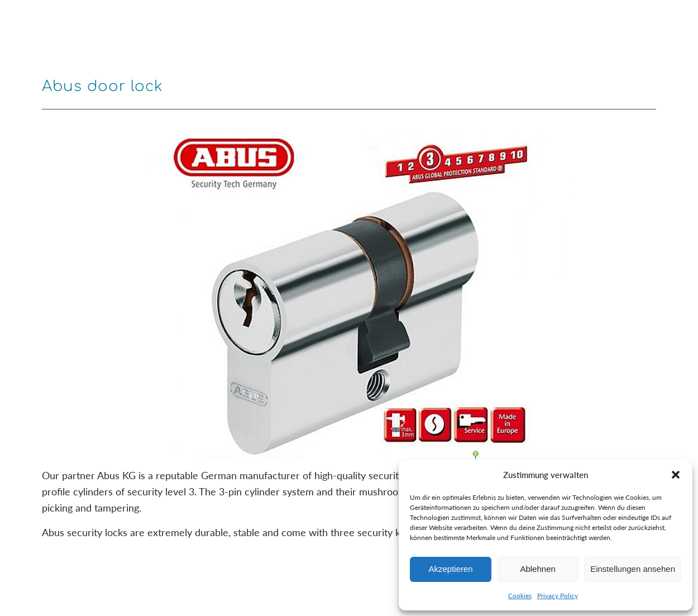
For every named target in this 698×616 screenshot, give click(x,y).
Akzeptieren (450, 569)
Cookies (520, 596)
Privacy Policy (558, 596)
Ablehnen (537, 569)
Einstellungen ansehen (633, 569)
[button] (676, 475)
